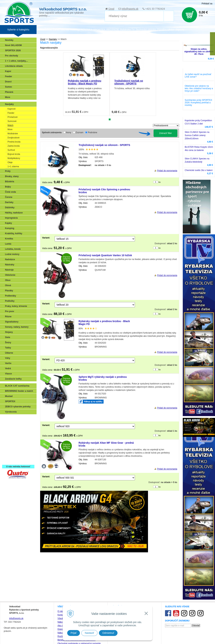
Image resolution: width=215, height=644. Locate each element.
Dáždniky (10, 208)
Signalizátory (12, 322)
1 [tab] (110, 119)
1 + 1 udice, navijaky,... (16, 61)
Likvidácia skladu (14, 66)
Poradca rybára (166, 30)
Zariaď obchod (61, 30)
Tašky (8, 348)
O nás (60, 611)
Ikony (69, 132)
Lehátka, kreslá (13, 249)
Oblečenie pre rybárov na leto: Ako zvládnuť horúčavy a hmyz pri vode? (199, 88)
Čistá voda (10, 192)
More (8, 97)
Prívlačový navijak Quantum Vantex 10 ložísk (105, 255)
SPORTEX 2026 (13, 50)
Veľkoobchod (45, 30)
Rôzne (8, 317)
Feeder (9, 76)
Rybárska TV (127, 30)
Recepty (10, 455)
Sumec (9, 87)
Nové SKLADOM (13, 45)
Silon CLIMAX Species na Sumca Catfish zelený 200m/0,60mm (197, 135)
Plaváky (9, 291)
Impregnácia (11, 218)
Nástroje (9, 270)
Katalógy (75, 30)
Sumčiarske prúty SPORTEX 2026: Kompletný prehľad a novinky (198, 103)
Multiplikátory (14, 158)
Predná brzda (14, 142)
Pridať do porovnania (167, 171)
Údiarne (9, 353)
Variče (8, 363)
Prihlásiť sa (207, 4)
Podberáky (10, 296)
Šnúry (8, 342)
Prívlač (9, 424)
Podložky (10, 301)
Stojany (9, 332)
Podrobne (92, 132)
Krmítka (9, 239)
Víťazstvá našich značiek (19, 445)
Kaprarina (11, 434)
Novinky (9, 40)
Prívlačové (13, 117)
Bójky (8, 187)
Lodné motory (12, 254)
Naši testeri (12, 450)
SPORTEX (10, 401)
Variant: (46, 238)
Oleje (10, 162)
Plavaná (9, 92)
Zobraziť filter (165, 133)
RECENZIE (113, 30)
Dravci (8, 82)
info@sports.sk (130, 9)
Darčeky (9, 202)
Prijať (74, 633)
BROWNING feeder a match (19, 391)
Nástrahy (10, 265)
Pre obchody (12, 56)
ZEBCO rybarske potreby (18, 407)
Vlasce (8, 374)
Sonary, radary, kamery (17, 327)
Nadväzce (10, 259)
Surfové (11, 150)
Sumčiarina (12, 440)
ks (160, 182)
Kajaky (9, 223)
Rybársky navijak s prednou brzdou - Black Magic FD (85, 82)
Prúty (8, 171)
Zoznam (79, 132)
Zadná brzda (14, 146)
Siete (8, 337)
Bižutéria (10, 182)
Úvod (111, 9)
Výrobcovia (11, 412)
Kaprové (12, 109)
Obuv (8, 280)
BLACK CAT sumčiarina (17, 386)
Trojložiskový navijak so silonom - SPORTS (129, 82)
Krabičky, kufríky (14, 233)
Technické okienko (146, 30)
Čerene (9, 197)
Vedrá (8, 368)
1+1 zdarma (13, 167)
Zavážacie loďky (13, 379)
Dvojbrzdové (14, 138)
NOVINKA (87, 30)
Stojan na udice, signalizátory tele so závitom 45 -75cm (199, 52)
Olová (8, 285)
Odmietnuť (108, 633)
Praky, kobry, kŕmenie (16, 306)
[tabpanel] (86, 84)
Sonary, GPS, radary (16, 419)
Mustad (9, 396)
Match (10, 125)
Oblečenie (10, 275)
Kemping (10, 228)
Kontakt (61, 615)
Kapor (8, 71)
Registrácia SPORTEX (17, 460)
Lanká (8, 244)
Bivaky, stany (12, 176)
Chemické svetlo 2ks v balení (199, 170)
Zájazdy (180, 30)
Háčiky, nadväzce (14, 213)
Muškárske (13, 134)
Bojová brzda (14, 154)
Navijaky (53, 39)
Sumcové (12, 121)
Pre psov (10, 311)
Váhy (8, 358)
